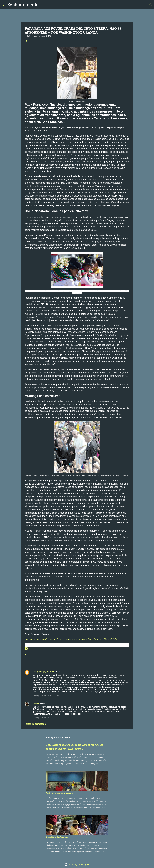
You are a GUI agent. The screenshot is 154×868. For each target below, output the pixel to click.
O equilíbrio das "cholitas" (57, 837)
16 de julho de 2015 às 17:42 (46, 718)
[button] (26, 41)
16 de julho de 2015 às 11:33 (46, 695)
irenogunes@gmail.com (44, 671)
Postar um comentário (35, 724)
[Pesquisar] (42, 5)
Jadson (36, 703)
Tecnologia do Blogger (77, 864)
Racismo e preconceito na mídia (60, 793)
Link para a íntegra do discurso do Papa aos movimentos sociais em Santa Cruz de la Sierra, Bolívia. (71, 639)
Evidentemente (23, 5)
